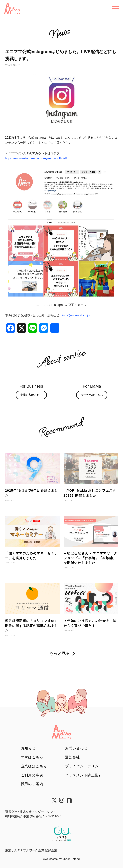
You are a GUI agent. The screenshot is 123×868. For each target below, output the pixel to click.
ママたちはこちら (92, 395)
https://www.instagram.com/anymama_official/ (36, 158)
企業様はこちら (34, 766)
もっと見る (60, 653)
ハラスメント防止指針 (84, 775)
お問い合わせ (76, 748)
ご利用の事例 (32, 775)
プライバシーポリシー (84, 766)
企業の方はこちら (31, 395)
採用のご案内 (32, 784)
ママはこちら (32, 757)
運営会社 (73, 757)
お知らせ (28, 748)
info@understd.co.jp (76, 315)
